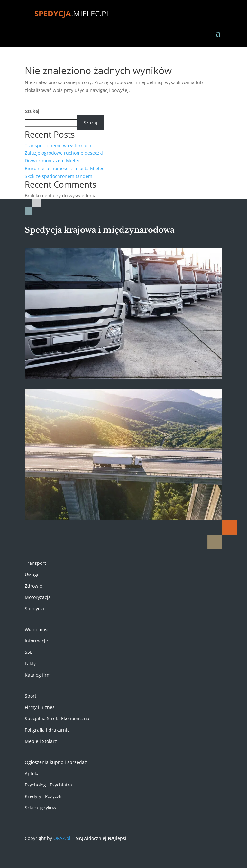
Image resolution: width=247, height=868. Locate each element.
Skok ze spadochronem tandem (59, 176)
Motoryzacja (38, 597)
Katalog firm (38, 675)
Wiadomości (38, 629)
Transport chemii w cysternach (58, 145)
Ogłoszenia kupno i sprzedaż (56, 762)
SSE (29, 652)
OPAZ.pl (62, 838)
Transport (35, 563)
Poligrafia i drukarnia (47, 730)
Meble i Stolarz (41, 741)
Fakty (30, 664)
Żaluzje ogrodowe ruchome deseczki (64, 153)
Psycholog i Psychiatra (48, 785)
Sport (31, 696)
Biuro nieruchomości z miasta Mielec (64, 168)
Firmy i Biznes (40, 707)
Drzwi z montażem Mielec (52, 161)
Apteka (32, 773)
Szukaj (32, 111)
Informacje (36, 641)
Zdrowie (33, 586)
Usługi (32, 574)
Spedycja (34, 608)
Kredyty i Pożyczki (44, 796)
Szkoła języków (41, 808)
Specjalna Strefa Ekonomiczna (57, 718)
